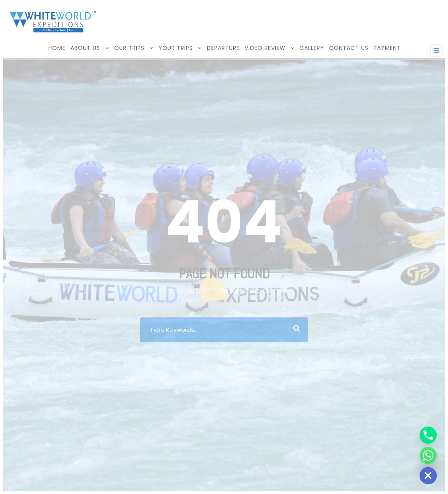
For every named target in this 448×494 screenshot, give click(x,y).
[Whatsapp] (428, 455)
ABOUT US (85, 48)
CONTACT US (349, 48)
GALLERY (312, 48)
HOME (57, 48)
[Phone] (428, 435)
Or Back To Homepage (224, 352)
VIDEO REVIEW (265, 48)
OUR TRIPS (129, 48)
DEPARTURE (223, 48)
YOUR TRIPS (176, 48)
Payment (387, 48)
